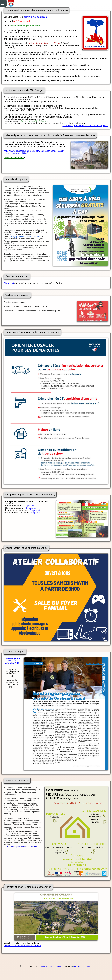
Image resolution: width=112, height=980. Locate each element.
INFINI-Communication (83, 966)
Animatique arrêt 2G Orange (35, 121)
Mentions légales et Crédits (52, 966)
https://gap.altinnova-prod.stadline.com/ (25, 237)
